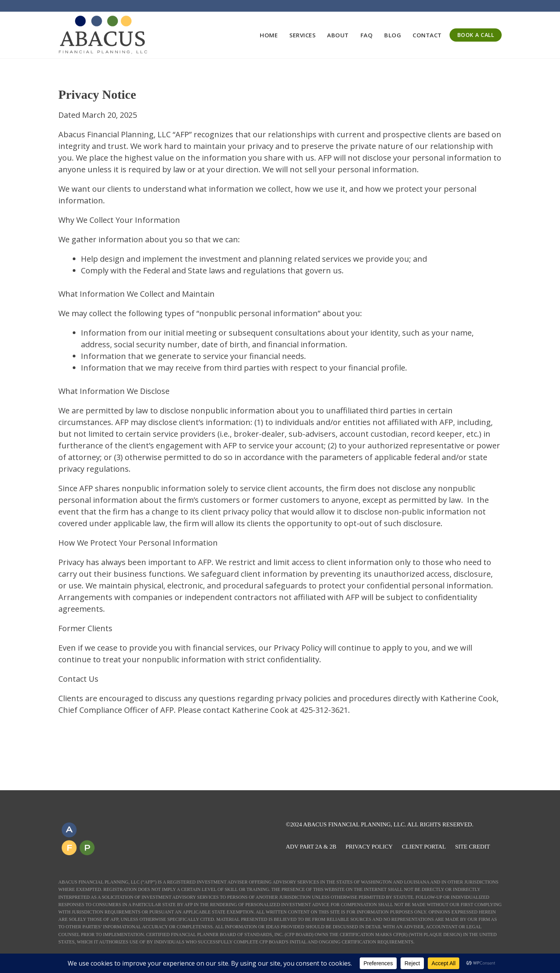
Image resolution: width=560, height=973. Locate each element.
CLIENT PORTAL (424, 847)
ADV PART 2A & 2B (311, 847)
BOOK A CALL (476, 35)
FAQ (367, 35)
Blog (393, 35)
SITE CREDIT (472, 847)
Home (269, 35)
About (338, 35)
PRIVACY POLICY (369, 847)
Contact (427, 35)
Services (302, 35)
